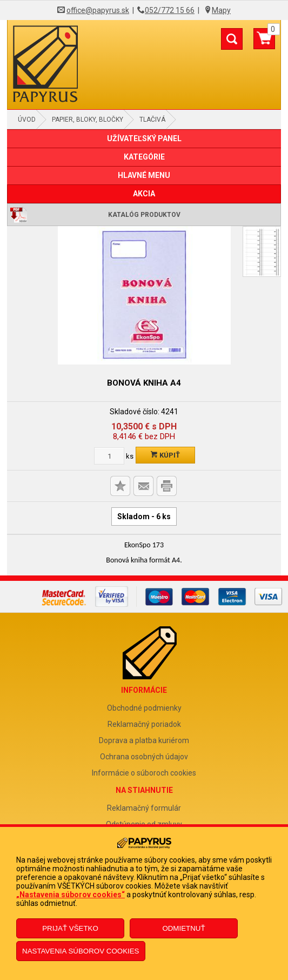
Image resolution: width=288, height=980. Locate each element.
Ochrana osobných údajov (144, 757)
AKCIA (144, 194)
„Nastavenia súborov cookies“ (71, 895)
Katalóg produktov (144, 215)
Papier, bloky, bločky (88, 120)
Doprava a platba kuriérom (144, 740)
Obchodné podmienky (144, 708)
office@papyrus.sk (98, 10)
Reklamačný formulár (144, 808)
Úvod (27, 120)
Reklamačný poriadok (144, 724)
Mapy (221, 10)
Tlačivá (152, 120)
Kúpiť (165, 455)
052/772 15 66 (170, 10)
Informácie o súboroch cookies (144, 773)
